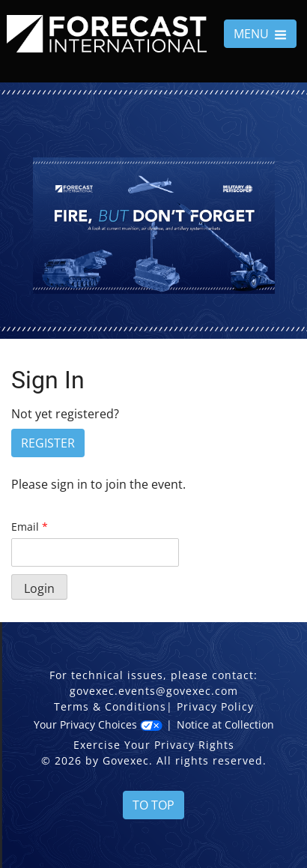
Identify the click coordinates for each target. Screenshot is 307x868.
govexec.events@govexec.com (154, 691)
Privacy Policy (215, 706)
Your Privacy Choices (98, 724)
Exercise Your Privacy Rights (154, 745)
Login (39, 588)
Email (30, 527)
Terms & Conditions (110, 706)
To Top (153, 805)
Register (48, 443)
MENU (260, 34)
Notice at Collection (225, 724)
